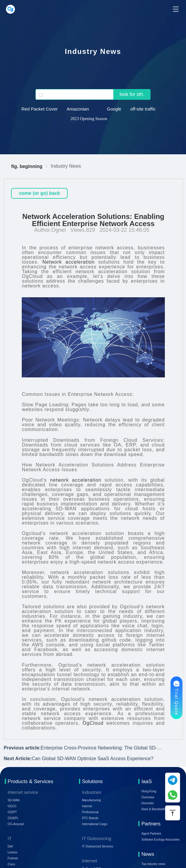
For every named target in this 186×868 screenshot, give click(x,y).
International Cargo (95, 824)
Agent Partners (151, 834)
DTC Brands (90, 818)
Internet (87, 806)
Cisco (11, 864)
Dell (10, 846)
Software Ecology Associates (160, 840)
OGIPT (12, 812)
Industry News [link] (66, 166)
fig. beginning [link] (27, 166)
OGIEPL (13, 818)
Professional (90, 812)
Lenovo (13, 852)
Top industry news (153, 864)
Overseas (148, 797)
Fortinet (13, 858)
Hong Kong (149, 791)
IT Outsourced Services (97, 846)
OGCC (12, 806)
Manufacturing (91, 800)
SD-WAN (14, 800)
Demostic (148, 803)
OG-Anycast (16, 824)
